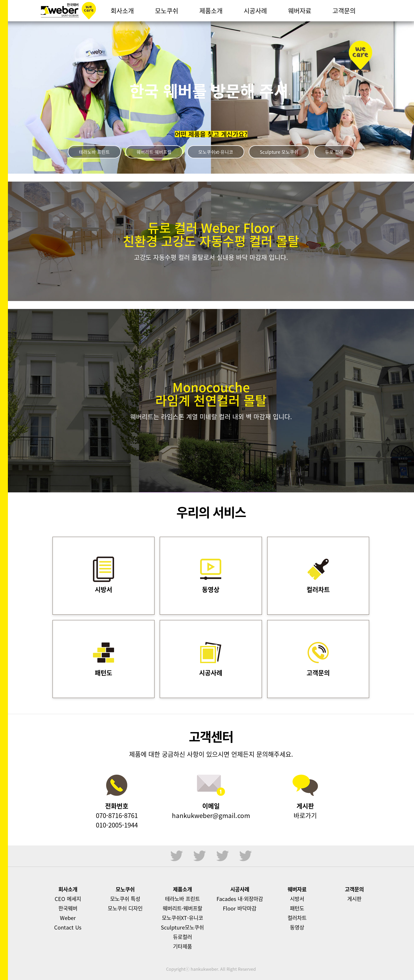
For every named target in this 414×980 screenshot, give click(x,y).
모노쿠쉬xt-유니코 (216, 152)
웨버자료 (297, 889)
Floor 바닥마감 (240, 908)
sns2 (200, 856)
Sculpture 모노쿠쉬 (279, 152)
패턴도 (297, 908)
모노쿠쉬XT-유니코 (182, 918)
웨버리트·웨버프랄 (154, 152)
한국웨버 (68, 11)
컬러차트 (297, 918)
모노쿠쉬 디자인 (125, 908)
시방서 (297, 899)
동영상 (297, 927)
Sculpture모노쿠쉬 (182, 927)
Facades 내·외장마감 (240, 899)
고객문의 (354, 889)
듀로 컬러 (334, 152)
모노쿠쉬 (125, 889)
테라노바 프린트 (94, 152)
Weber (68, 918)
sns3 (223, 856)
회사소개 (68, 889)
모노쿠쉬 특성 (125, 899)
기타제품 (182, 946)
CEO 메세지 (68, 899)
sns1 (177, 856)
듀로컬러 (182, 937)
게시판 (354, 899)
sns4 (246, 856)
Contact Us (68, 927)
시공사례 (240, 889)
